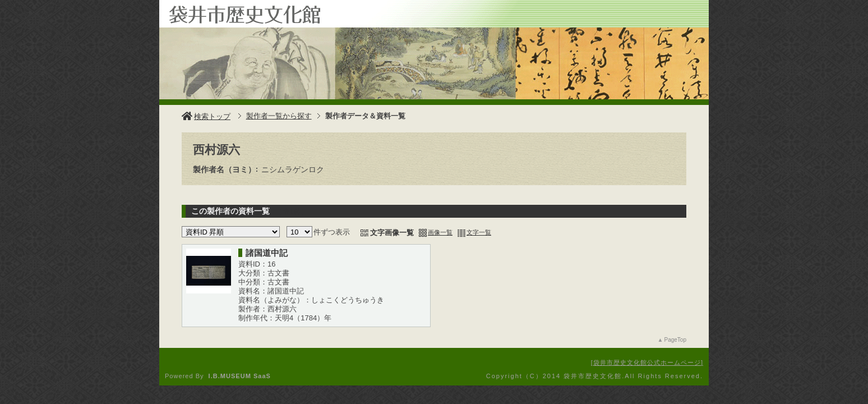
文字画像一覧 (392, 233)
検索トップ (206, 116)
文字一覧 (479, 232)
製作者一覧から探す (279, 116)
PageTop (675, 340)
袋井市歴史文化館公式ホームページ (647, 362)
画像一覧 (440, 232)
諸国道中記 (267, 253)
